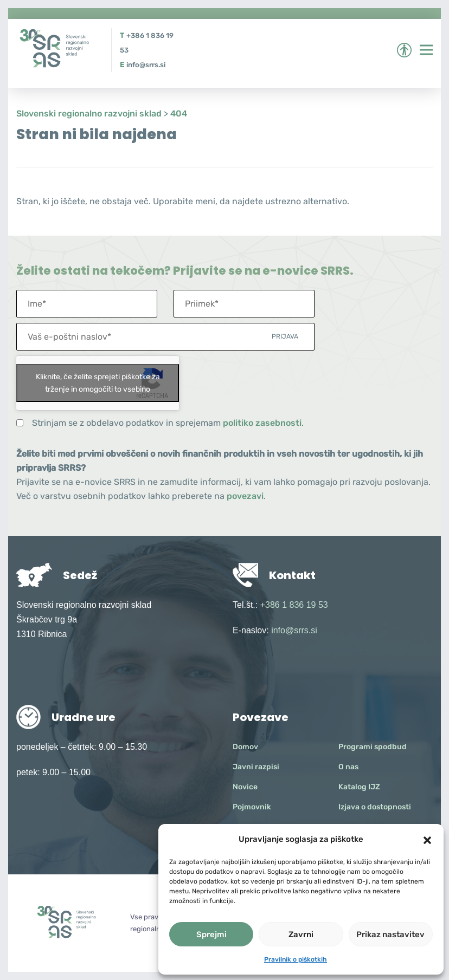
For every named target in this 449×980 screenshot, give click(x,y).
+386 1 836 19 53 (294, 605)
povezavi (245, 496)
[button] (427, 839)
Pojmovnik (252, 807)
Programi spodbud (373, 747)
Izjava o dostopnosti (375, 807)
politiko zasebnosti (262, 423)
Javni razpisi (256, 767)
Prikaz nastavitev (390, 934)
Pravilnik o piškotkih (296, 959)
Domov (245, 747)
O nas (348, 767)
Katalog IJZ (359, 787)
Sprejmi (211, 934)
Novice (245, 787)
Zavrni (301, 934)
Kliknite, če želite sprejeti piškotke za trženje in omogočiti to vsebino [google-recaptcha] (98, 383)
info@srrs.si (146, 65)
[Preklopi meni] (426, 50)
